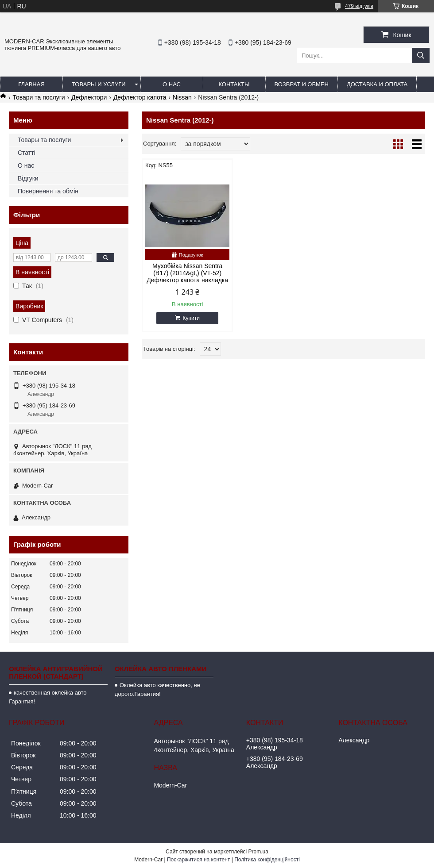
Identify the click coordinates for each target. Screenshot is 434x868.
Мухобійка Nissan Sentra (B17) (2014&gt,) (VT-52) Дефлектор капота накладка (187, 273)
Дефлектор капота (140, 97)
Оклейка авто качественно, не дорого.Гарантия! (157, 689)
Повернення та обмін (48, 191)
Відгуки (28, 178)
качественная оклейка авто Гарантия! (48, 697)
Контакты (234, 84)
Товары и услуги (99, 84)
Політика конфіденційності (267, 860)
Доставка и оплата (377, 84)
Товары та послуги (44, 140)
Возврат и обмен (302, 84)
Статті (27, 153)
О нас (172, 84)
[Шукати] (421, 56)
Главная (31, 84)
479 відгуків (359, 6)
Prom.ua (258, 852)
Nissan (182, 97)
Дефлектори (89, 97)
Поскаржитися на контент (198, 860)
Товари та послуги (39, 97)
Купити (191, 318)
